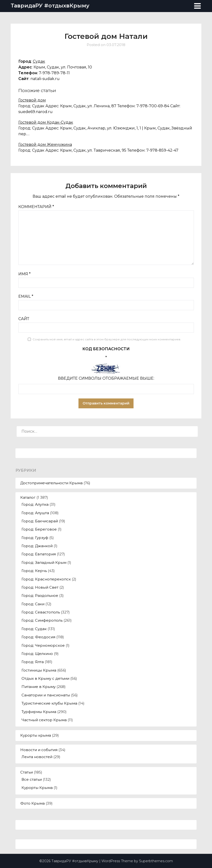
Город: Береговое (39, 529)
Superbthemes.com (156, 861)
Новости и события (39, 750)
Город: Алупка (35, 504)
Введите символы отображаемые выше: (106, 378)
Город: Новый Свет (40, 587)
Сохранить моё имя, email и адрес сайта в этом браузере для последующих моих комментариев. (107, 339)
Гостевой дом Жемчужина (45, 145)
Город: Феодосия (38, 637)
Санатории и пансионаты (46, 695)
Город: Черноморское (43, 645)
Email (26, 296)
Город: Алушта (35, 513)
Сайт (24, 319)
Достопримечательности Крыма (51, 483)
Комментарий (36, 207)
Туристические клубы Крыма (49, 703)
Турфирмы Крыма (39, 712)
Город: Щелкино (37, 654)
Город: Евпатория (39, 554)
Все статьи (32, 779)
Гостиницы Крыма (39, 670)
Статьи (27, 772)
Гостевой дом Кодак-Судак (46, 122)
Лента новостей (37, 757)
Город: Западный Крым (44, 562)
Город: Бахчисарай (40, 521)
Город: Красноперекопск (46, 579)
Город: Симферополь (42, 620)
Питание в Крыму (39, 687)
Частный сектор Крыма (44, 720)
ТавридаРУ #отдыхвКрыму (50, 6)
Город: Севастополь (41, 612)
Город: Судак (34, 629)
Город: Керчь (34, 571)
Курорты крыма (36, 735)
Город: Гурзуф (35, 538)
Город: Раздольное (40, 595)
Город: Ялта (33, 662)
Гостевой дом (32, 100)
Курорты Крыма (37, 788)
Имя (25, 274)
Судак (39, 61)
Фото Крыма (32, 803)
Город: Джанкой (37, 546)
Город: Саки (33, 604)
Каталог (28, 497)
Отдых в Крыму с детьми (45, 678)
